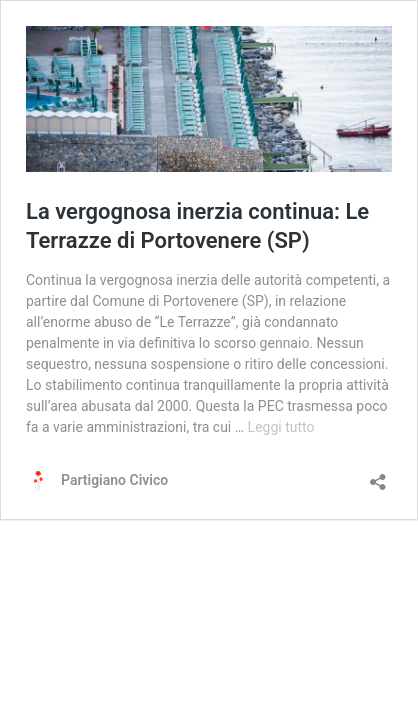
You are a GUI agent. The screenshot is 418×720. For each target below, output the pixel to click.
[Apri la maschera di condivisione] (378, 475)
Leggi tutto (281, 427)
